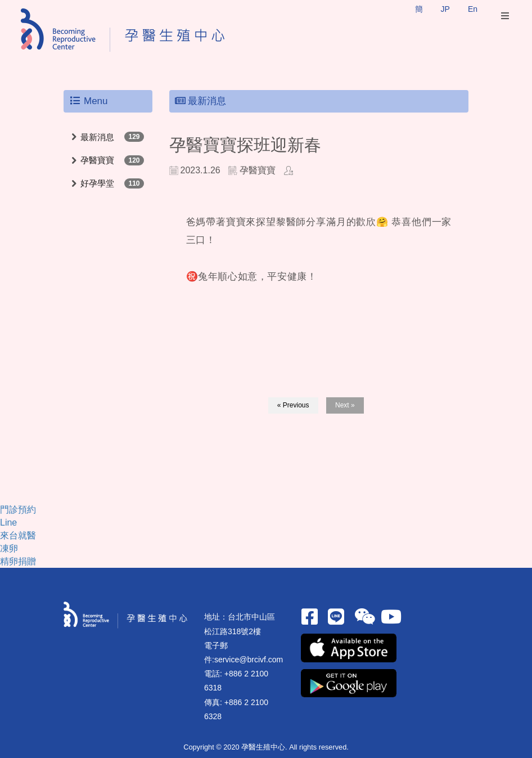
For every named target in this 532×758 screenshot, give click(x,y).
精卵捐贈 (18, 561)
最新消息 (97, 137)
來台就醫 (18, 535)
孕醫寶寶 (97, 160)
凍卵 (9, 548)
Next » (345, 405)
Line (8, 522)
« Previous (293, 405)
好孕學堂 (97, 183)
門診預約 (18, 510)
